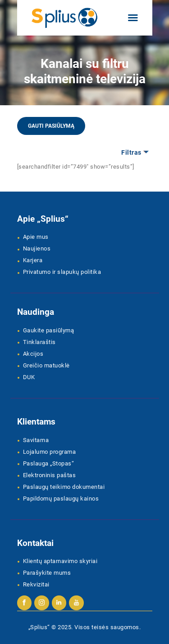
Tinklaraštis (39, 342)
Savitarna (36, 440)
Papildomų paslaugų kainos (61, 499)
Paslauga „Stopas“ (49, 463)
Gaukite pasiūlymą (49, 330)
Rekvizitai (36, 584)
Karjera (33, 260)
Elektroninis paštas (50, 475)
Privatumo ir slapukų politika (62, 272)
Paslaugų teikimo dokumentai (64, 487)
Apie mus (36, 237)
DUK (29, 377)
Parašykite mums (47, 573)
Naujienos (37, 248)
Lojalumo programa (50, 452)
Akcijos (33, 354)
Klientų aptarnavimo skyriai (60, 561)
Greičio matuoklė (46, 365)
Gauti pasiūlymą (51, 126)
